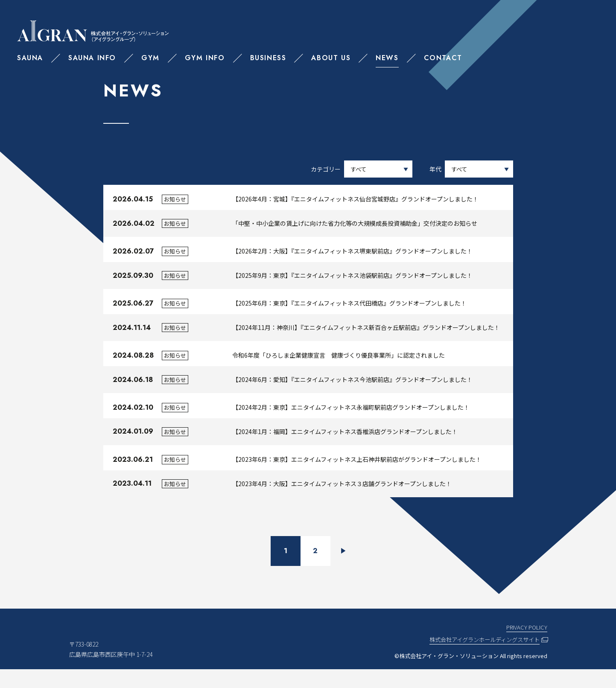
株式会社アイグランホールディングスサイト (480, 658)
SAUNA (30, 58)
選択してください (479, 171)
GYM (150, 58)
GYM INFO (205, 58)
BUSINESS (268, 58)
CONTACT (443, 58)
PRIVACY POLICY (526, 646)
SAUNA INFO (92, 58)
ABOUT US (331, 58)
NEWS (387, 58)
